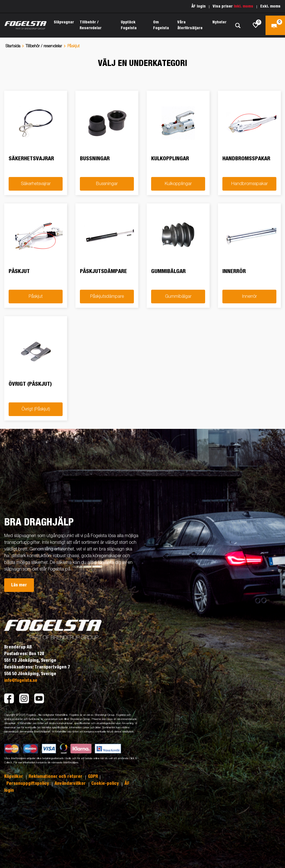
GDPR (93, 776)
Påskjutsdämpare (107, 297)
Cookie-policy (106, 783)
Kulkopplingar (178, 184)
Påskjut (36, 297)
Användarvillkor (71, 783)
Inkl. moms (244, 6)
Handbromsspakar (250, 184)
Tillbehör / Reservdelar (91, 25)
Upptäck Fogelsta (129, 25)
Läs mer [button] (19, 585)
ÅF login (199, 6)
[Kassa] (275, 25)
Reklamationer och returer (56, 776)
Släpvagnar (64, 22)
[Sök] (238, 25)
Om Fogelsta (161, 25)
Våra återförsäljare (190, 25)
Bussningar (107, 184)
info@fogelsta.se (21, 680)
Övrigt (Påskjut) (36, 409)
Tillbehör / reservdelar (44, 46)
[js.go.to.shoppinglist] (256, 25)
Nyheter (219, 22)
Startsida (13, 46)
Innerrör (250, 297)
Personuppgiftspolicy (28, 783)
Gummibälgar (178, 297)
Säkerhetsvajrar (36, 184)
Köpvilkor (14, 776)
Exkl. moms (270, 6)
